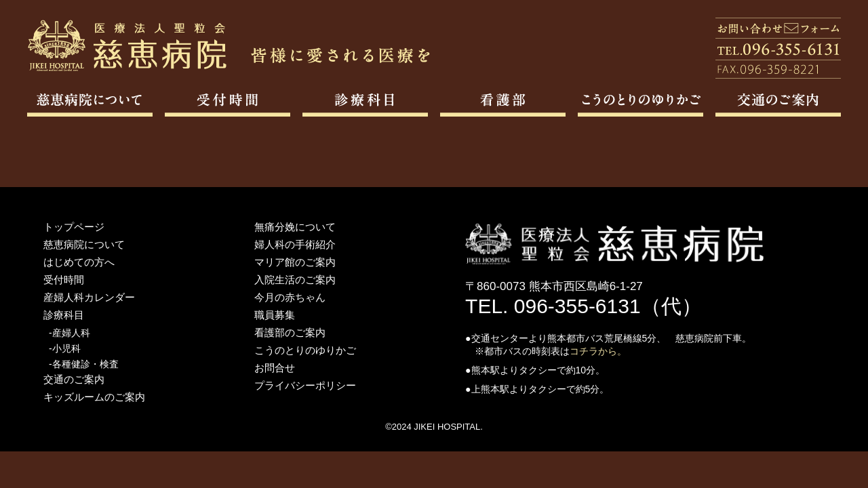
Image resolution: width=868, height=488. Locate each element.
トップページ (74, 227)
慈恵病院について (84, 244)
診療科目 (64, 315)
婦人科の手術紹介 (295, 244)
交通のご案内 (74, 379)
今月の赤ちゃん (290, 297)
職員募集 (275, 315)
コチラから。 (598, 351)
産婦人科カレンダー (89, 297)
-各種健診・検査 (84, 364)
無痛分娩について (295, 227)
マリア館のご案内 (295, 262)
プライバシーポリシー (305, 385)
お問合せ (275, 368)
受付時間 (64, 280)
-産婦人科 (70, 333)
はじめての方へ (79, 262)
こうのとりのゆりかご (305, 350)
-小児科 (65, 348)
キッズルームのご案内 (94, 397)
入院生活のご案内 (295, 280)
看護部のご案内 (290, 332)
